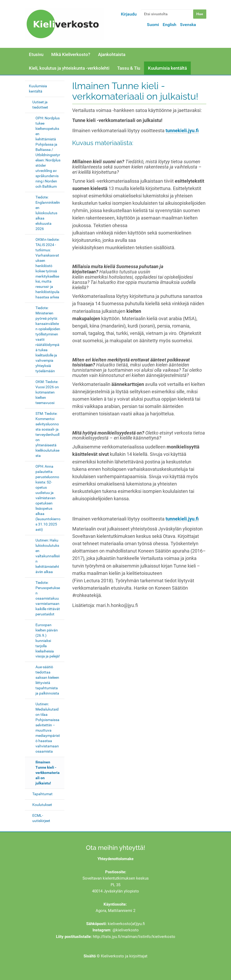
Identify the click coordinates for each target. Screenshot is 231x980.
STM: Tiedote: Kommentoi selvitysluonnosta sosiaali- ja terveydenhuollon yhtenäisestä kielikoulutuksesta (47, 435)
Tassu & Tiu (129, 68)
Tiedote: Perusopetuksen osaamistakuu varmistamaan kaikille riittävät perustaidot (48, 598)
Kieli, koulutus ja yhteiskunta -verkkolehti (69, 68)
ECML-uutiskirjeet (41, 818)
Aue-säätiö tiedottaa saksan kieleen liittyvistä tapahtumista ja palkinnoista (47, 680)
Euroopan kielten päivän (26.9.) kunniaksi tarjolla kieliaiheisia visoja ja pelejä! (48, 641)
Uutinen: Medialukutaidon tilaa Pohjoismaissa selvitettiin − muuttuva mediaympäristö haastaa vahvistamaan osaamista (48, 728)
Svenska (188, 25)
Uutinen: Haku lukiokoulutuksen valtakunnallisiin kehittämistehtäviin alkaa (48, 556)
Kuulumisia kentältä (167, 68)
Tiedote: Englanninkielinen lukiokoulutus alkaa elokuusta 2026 (48, 213)
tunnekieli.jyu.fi (182, 131)
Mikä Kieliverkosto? (71, 54)
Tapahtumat (42, 794)
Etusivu (36, 54)
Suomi (153, 25)
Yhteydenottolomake (116, 859)
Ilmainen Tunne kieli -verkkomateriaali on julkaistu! (48, 773)
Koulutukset (42, 805)
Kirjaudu (129, 14)
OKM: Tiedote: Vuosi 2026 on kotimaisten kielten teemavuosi (47, 392)
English (170, 25)
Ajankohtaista (112, 54)
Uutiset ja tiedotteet (40, 105)
